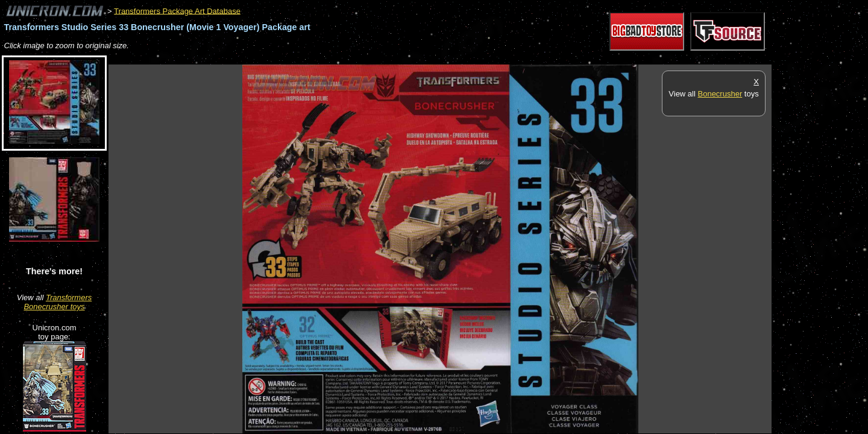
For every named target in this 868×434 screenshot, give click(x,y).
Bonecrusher (720, 94)
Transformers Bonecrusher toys (58, 302)
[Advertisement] (328, 58)
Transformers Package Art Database (177, 11)
